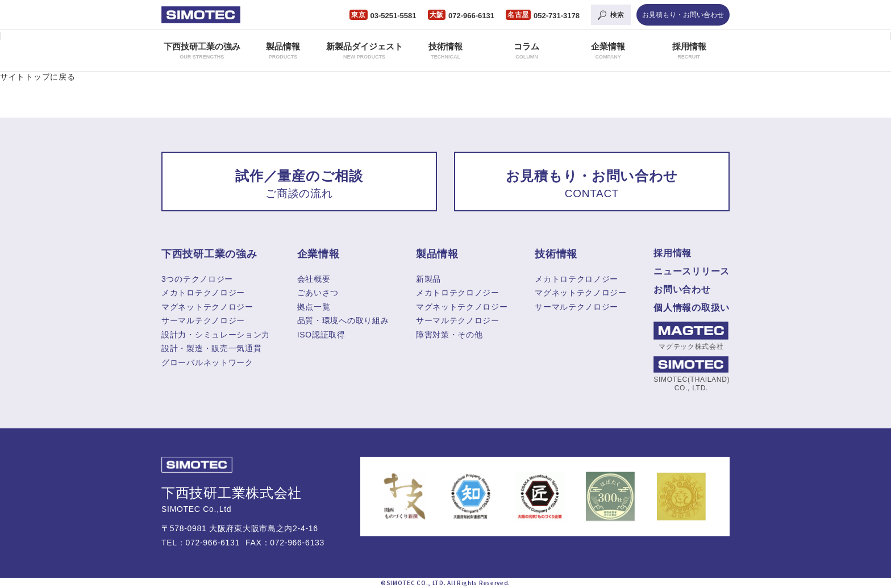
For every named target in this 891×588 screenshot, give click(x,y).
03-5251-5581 (394, 16)
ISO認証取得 (321, 335)
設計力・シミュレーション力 (216, 335)
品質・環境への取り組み (343, 320)
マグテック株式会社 (691, 336)
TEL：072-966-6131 (201, 543)
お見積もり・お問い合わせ (683, 15)
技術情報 (445, 51)
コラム (526, 51)
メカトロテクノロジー (203, 293)
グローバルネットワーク (207, 362)
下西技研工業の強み (202, 51)
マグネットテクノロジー (207, 307)
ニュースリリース (692, 271)
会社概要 (314, 279)
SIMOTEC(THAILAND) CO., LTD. (691, 374)
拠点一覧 (314, 307)
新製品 (428, 279)
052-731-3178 (557, 16)
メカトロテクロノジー (458, 293)
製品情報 (283, 51)
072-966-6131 (471, 16)
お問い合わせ (682, 289)
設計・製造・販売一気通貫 (211, 348)
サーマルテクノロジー (203, 320)
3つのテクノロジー (197, 279)
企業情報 (608, 51)
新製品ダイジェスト (365, 51)
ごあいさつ (318, 293)
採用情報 (689, 51)
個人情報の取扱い (692, 308)
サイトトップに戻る (38, 77)
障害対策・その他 (449, 335)
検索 (617, 15)
